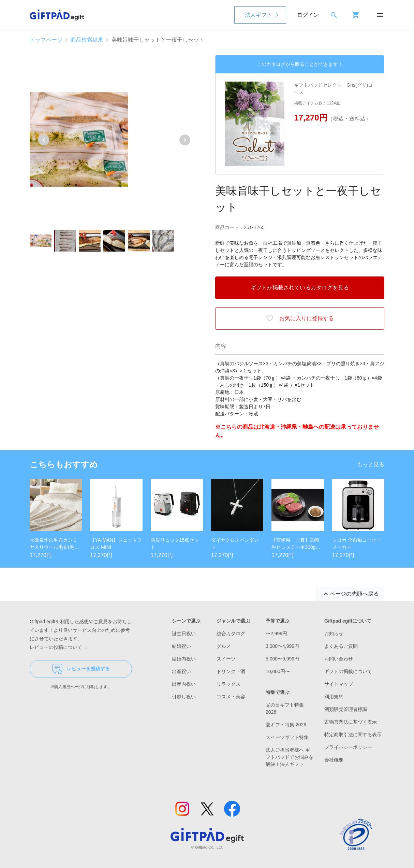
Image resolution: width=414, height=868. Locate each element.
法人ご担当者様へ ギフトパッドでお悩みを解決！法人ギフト (290, 757)
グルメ (224, 646)
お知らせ (334, 634)
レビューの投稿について (60, 648)
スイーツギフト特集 (287, 737)
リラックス (228, 684)
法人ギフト (258, 15)
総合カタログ (231, 634)
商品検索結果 (87, 40)
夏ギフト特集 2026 (286, 725)
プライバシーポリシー (348, 747)
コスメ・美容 (231, 697)
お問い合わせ (339, 659)
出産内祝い (184, 684)
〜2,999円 (276, 634)
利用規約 (334, 697)
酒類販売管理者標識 (346, 709)
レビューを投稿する (81, 669)
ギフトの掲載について (348, 671)
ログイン (308, 15)
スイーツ (226, 659)
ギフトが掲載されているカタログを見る (300, 288)
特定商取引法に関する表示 (353, 735)
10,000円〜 (278, 671)
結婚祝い (181, 646)
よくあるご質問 (341, 646)
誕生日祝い (184, 634)
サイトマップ (339, 684)
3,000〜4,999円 (282, 646)
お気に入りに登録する (300, 318)
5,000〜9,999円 (282, 659)
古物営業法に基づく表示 (351, 722)
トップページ (46, 40)
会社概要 (334, 760)
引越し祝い (184, 697)
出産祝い (181, 671)
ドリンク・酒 (231, 671)
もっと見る (371, 464)
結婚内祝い (184, 659)
